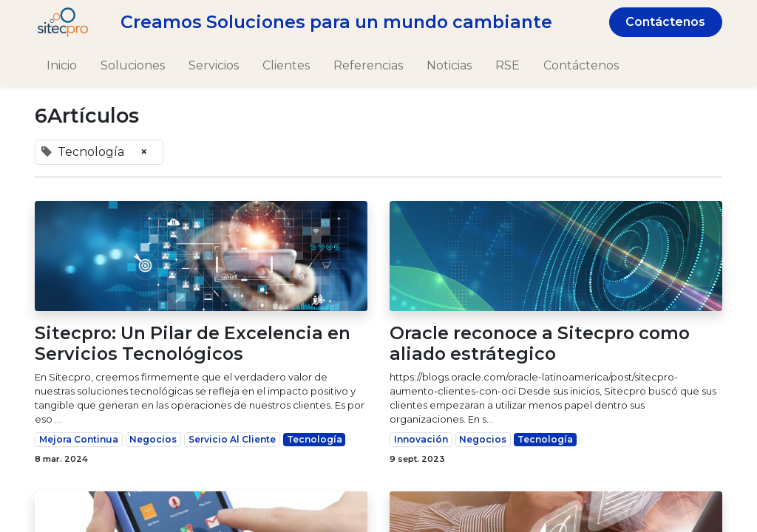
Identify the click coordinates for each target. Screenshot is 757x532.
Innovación (421, 439)
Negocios (153, 439)
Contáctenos (665, 22)
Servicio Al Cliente (232, 439)
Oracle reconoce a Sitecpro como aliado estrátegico (540, 344)
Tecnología (315, 439)
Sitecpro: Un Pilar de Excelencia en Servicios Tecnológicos (193, 344)
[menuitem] (62, 66)
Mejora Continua (79, 439)
